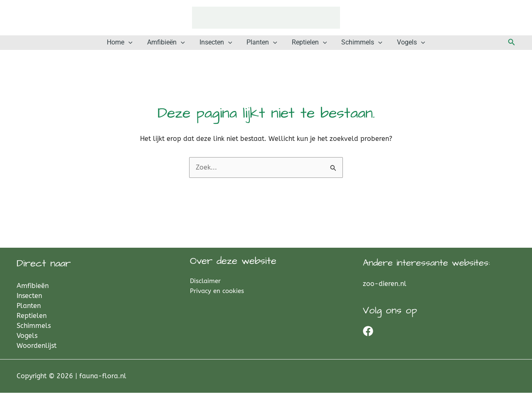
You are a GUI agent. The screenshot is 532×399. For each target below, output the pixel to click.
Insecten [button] (222, 46)
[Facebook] (368, 337)
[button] (147, 46)
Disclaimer (205, 287)
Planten (29, 312)
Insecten (29, 302)
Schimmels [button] (349, 46)
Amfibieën (33, 292)
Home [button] (138, 46)
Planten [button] (262, 46)
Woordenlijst (37, 352)
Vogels (27, 342)
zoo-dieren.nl (385, 290)
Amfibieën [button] (179, 46)
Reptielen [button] (303, 46)
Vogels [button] (392, 46)
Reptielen (32, 322)
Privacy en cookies (217, 297)
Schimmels (34, 332)
